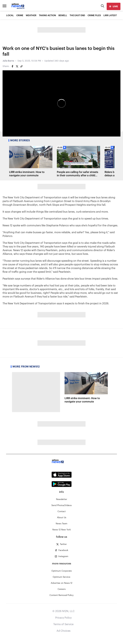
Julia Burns (8, 61)
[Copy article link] (21, 66)
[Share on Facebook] (12, 66)
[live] (114, 6)
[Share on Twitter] (17, 66)
